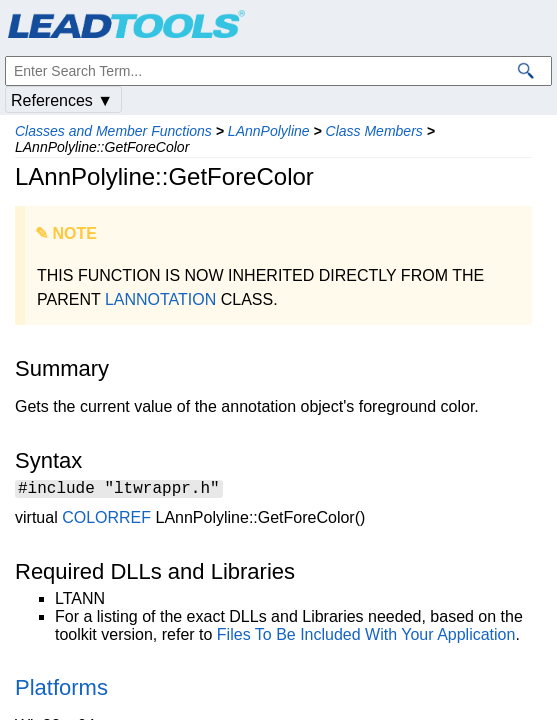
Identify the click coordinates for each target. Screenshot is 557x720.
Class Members (374, 131)
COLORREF (106, 520)
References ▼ (62, 100)
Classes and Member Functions (113, 131)
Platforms (61, 690)
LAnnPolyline (269, 131)
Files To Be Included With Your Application (366, 637)
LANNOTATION (160, 299)
